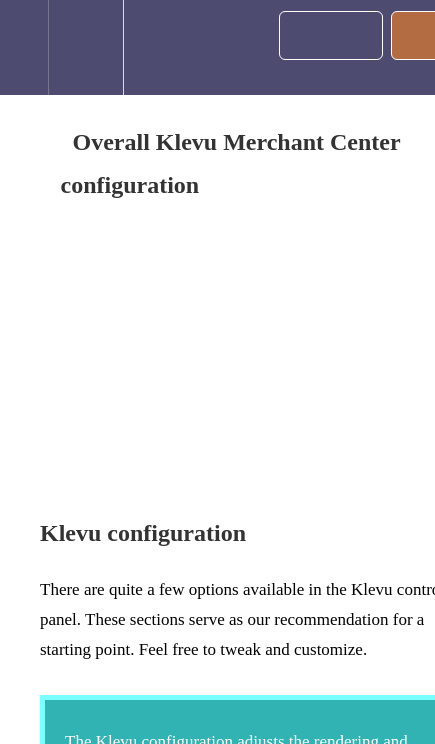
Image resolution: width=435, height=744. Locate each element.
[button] (24, 47)
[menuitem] (85, 47)
